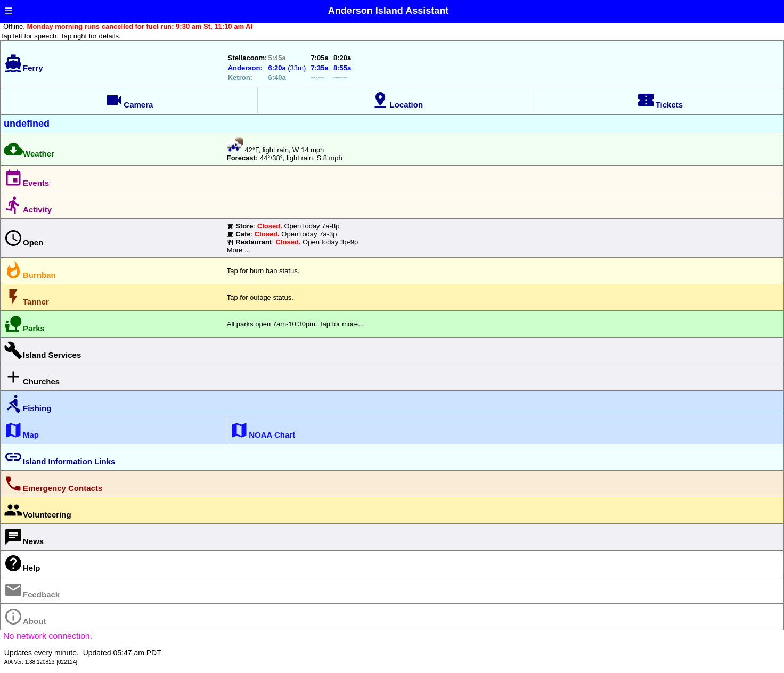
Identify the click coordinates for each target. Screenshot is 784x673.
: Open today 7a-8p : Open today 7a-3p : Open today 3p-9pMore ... (292, 238)
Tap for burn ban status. (263, 271)
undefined (27, 124)
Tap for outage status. (260, 297)
